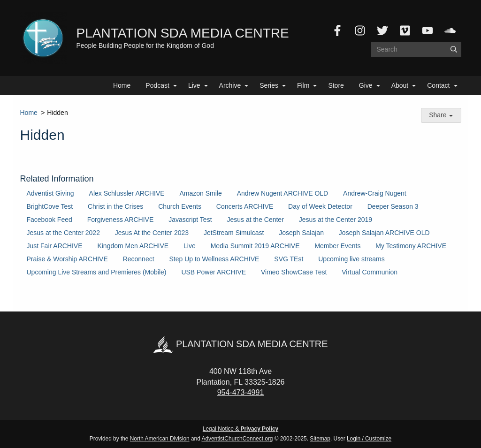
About (400, 85)
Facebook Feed (50, 220)
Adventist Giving (50, 193)
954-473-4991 (241, 392)
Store (336, 85)
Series (269, 85)
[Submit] (454, 49)
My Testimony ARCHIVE (411, 246)
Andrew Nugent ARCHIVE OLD (283, 193)
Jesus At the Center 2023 (152, 233)
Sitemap (320, 439)
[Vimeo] (405, 30)
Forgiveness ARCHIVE (121, 220)
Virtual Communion (370, 272)
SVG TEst (289, 259)
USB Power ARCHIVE (214, 272)
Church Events (180, 206)
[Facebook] (337, 30)
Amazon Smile (201, 193)
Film (303, 85)
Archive (230, 85)
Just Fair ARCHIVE (55, 246)
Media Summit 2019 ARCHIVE (255, 246)
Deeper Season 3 (393, 206)
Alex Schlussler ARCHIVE (127, 193)
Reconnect (139, 259)
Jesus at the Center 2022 (63, 233)
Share (441, 115)
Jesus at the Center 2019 (336, 220)
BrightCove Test (50, 206)
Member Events (337, 246)
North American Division (160, 439)
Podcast (157, 85)
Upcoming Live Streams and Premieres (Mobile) (97, 272)
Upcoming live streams (351, 259)
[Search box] (416, 49)
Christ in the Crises (115, 206)
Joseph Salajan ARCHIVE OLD (384, 233)
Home (122, 85)
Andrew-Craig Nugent (375, 193)
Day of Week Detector (320, 206)
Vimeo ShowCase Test (294, 272)
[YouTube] (428, 30)
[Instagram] (360, 30)
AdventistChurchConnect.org (237, 439)
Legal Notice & (240, 429)
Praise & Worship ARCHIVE (67, 259)
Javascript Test (190, 220)
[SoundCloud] (450, 30)
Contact (438, 85)
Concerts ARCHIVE (245, 206)
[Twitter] (382, 30)
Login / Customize (369, 439)
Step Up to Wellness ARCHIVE (214, 259)
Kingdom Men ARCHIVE (133, 246)
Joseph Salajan (301, 233)
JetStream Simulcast (234, 233)
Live (194, 85)
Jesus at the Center (255, 220)
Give (366, 85)
